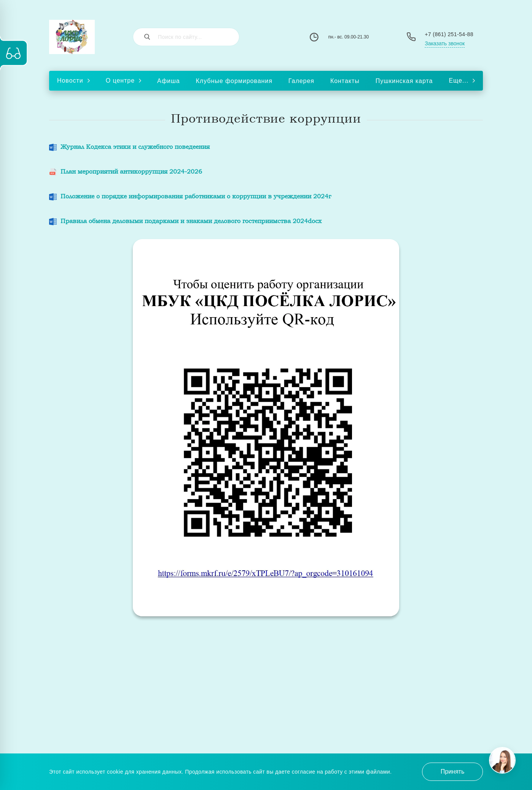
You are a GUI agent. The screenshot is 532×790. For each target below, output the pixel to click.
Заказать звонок (445, 43)
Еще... (462, 81)
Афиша (169, 81)
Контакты (345, 81)
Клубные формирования (234, 81)
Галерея (301, 81)
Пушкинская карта (404, 81)
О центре (123, 81)
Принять (453, 772)
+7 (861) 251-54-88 (449, 34)
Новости (73, 81)
